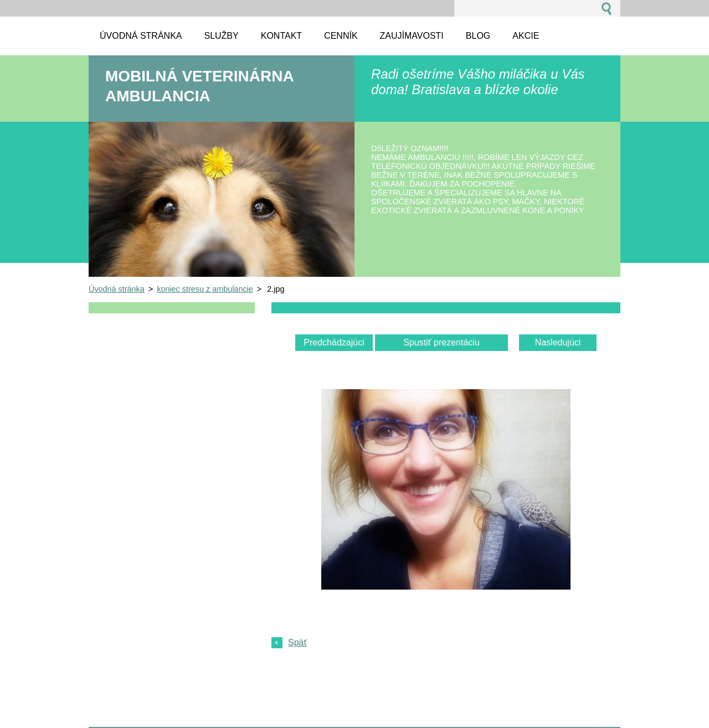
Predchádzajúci (334, 342)
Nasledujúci (558, 342)
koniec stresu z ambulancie (205, 289)
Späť (297, 642)
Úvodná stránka (117, 289)
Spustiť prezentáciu (441, 342)
